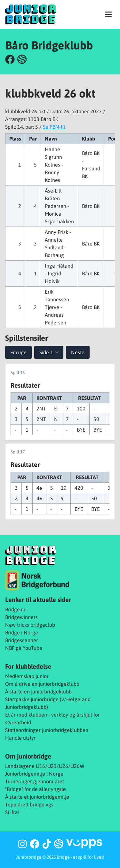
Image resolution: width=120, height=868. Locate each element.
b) (46, 707)
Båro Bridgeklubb (49, 45)
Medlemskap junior (27, 676)
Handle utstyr (20, 738)
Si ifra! (12, 812)
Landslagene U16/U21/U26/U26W (45, 766)
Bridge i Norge (22, 632)
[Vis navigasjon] (108, 14)
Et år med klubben (26, 715)
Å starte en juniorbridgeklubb (38, 692)
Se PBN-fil (54, 127)
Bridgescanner (22, 640)
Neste (78, 352)
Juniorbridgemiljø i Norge (34, 774)
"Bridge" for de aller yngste (36, 789)
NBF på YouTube (24, 648)
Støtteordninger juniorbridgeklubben (47, 730)
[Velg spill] (49, 352)
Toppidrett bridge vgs (29, 804)
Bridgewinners (21, 617)
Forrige (18, 352)
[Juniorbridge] (31, 14)
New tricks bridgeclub (30, 625)
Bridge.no (16, 609)
